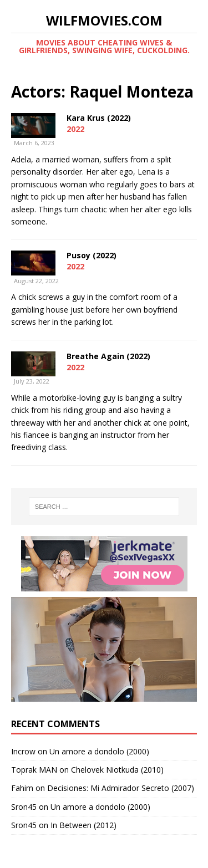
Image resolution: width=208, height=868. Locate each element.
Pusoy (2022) (92, 255)
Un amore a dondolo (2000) (99, 751)
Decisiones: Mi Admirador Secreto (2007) (121, 788)
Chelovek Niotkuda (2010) (117, 770)
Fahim (22, 788)
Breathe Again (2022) (108, 356)
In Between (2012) (83, 825)
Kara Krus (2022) (99, 118)
